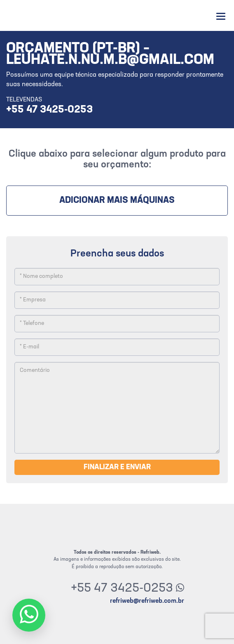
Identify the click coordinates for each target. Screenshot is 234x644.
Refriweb (30, 15)
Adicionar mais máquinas (117, 201)
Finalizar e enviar (117, 467)
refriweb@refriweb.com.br (147, 601)
